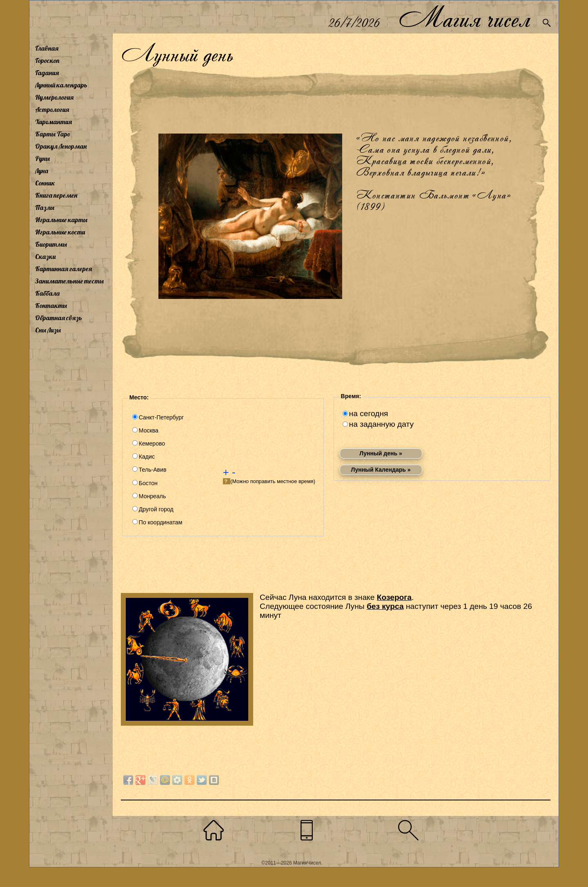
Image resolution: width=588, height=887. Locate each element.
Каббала (47, 293)
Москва (149, 430)
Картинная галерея (63, 269)
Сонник (45, 183)
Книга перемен (56, 195)
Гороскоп (47, 60)
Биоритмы (51, 244)
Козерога (394, 597)
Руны (42, 158)
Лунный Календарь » (381, 470)
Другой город (156, 509)
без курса (385, 606)
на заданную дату (381, 424)
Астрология (52, 109)
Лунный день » (381, 453)
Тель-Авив (153, 470)
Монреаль (153, 496)
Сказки (45, 256)
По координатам (161, 522)
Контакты (51, 305)
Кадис (147, 457)
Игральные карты (61, 220)
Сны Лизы (48, 330)
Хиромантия (53, 122)
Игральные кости (60, 232)
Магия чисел (464, 17)
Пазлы (45, 207)
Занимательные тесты (69, 281)
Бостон (148, 483)
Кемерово (152, 443)
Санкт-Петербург (161, 417)
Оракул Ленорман (61, 146)
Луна (42, 171)
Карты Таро (53, 134)
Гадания (47, 73)
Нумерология (54, 97)
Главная (47, 48)
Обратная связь (59, 318)
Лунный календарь (61, 85)
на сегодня (369, 413)
